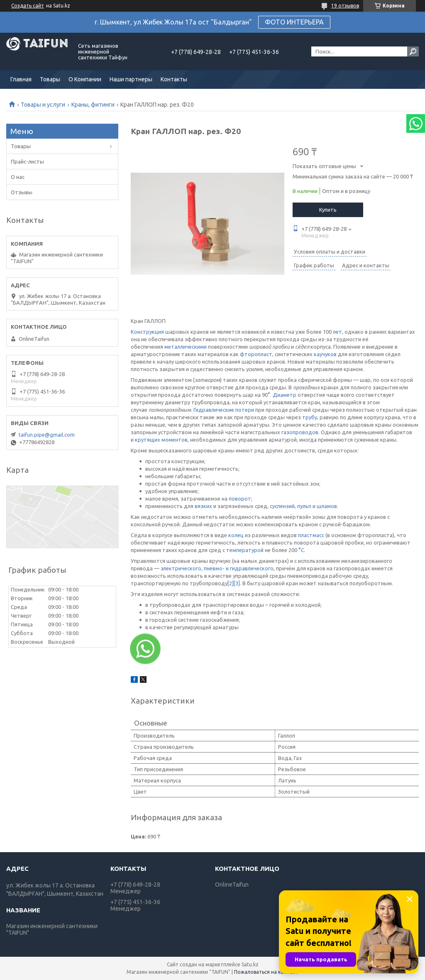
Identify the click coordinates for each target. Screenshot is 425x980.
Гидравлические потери (224, 410)
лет (337, 332)
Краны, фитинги (93, 105)
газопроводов (300, 432)
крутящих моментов (161, 440)
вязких (203, 506)
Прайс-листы (27, 161)
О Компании (85, 79)
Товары (50, 79)
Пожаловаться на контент (266, 972)
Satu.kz (250, 964)
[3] (237, 583)
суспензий (282, 506)
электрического (181, 568)
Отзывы (22, 192)
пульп (304, 506)
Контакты (174, 79)
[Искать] (413, 51)
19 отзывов (345, 6)
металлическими (186, 347)
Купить (328, 210)
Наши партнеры (131, 79)
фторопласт (256, 354)
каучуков (325, 354)
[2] (231, 583)
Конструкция (147, 332)
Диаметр (285, 395)
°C (301, 550)
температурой (245, 550)
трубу (310, 417)
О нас (18, 177)
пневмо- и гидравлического (239, 568)
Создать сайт (28, 6)
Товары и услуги (43, 105)
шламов (327, 506)
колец (236, 535)
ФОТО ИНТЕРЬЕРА (294, 22)
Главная (21, 79)
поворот (240, 499)
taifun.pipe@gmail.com (47, 435)
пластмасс (311, 535)
